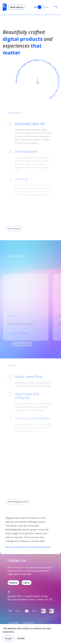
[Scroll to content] (38, 82)
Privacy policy (28, 623)
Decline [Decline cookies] (21, 638)
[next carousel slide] (46, 256)
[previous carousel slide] (39, 256)
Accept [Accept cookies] (8, 638)
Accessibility (14, 623)
